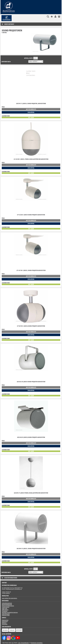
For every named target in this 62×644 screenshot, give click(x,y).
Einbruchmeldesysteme (8, 606)
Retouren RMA (6, 615)
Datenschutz (5, 620)
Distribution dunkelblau (37, 643)
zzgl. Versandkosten (23, 643)
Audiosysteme (6, 607)
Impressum (5, 621)
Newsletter (5, 624)
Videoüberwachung (7, 603)
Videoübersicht (6, 614)
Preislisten (5, 611)
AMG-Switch (5, 610)
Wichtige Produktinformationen (10, 613)
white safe (5, 609)
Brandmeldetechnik (7, 604)
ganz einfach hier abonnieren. (10, 598)
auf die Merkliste (31, 109)
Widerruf (4, 623)
